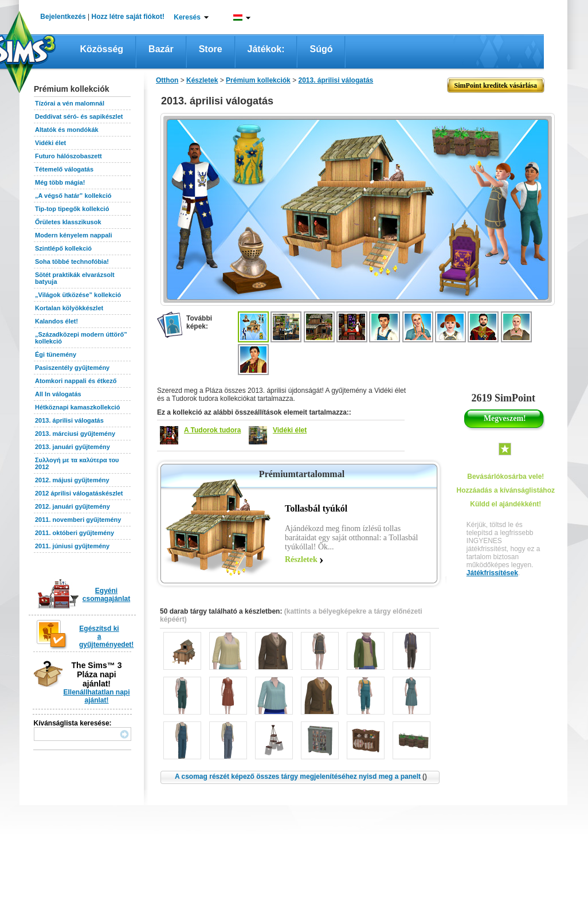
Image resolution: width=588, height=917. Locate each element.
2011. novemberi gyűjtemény (78, 520)
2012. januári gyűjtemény (72, 506)
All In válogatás (58, 394)
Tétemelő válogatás (64, 169)
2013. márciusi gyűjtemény (75, 434)
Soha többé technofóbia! (72, 262)
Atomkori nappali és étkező (76, 381)
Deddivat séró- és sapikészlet (79, 116)
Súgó (321, 49)
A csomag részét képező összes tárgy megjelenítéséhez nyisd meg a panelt (301, 776)
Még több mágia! (60, 182)
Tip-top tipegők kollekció (72, 209)
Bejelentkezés (63, 17)
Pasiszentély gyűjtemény (72, 368)
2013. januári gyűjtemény (72, 447)
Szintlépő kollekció (63, 248)
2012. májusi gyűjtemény (72, 480)
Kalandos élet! (56, 321)
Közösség (102, 49)
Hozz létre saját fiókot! (128, 17)
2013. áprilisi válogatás (69, 420)
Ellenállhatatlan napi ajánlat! (96, 696)
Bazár (161, 49)
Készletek (202, 80)
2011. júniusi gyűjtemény (72, 546)
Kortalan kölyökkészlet (69, 308)
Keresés (187, 17)
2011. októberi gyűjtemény (75, 533)
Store (211, 49)
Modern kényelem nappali (73, 235)
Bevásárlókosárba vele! (505, 477)
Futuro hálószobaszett (68, 156)
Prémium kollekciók (258, 80)
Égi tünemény (56, 354)
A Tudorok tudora (212, 430)
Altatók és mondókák (67, 130)
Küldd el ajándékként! (505, 504)
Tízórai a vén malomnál (70, 103)
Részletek (301, 559)
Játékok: (266, 49)
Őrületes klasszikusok (68, 222)
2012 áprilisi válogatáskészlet (79, 493)
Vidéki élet (50, 143)
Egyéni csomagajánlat (106, 595)
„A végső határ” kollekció (73, 196)
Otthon (167, 80)
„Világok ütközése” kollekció (78, 295)
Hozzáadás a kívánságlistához (506, 490)
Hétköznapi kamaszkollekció (78, 407)
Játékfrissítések (492, 573)
